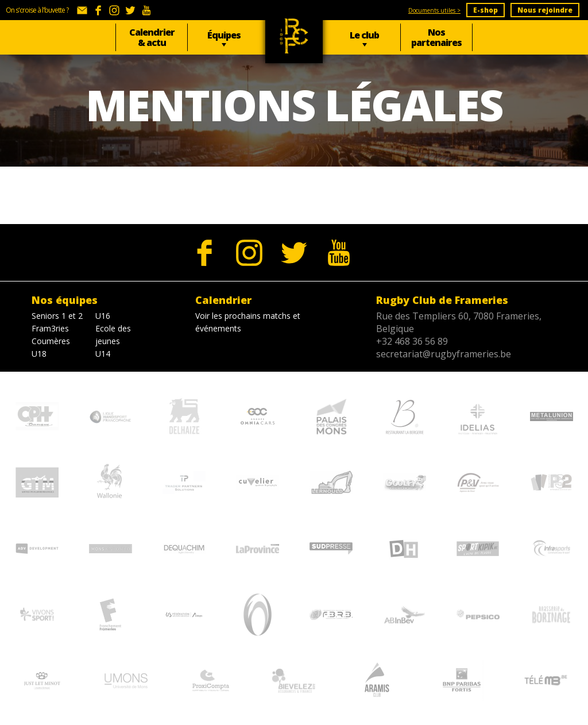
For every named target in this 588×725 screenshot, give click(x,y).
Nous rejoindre (545, 10)
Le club (364, 35)
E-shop (486, 10)
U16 (103, 316)
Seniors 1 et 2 (57, 316)
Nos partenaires (436, 37)
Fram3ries (50, 328)
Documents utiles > (434, 10)
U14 (103, 354)
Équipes (224, 35)
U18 (39, 354)
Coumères (51, 341)
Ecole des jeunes (113, 335)
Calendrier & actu (152, 37)
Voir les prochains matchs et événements (248, 322)
